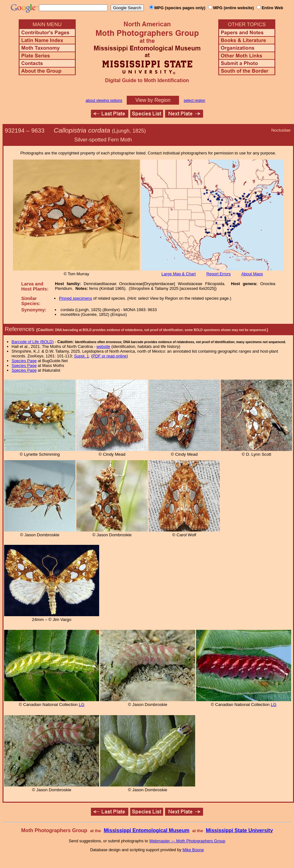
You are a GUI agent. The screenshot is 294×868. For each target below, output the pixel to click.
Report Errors (218, 274)
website (103, 346)
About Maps (252, 274)
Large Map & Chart (179, 274)
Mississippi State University (240, 830)
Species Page (24, 361)
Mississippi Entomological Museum (146, 830)
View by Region (153, 100)
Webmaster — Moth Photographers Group (187, 841)
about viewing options (104, 101)
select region (195, 101)
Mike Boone (193, 850)
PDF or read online (109, 356)
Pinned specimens (76, 298)
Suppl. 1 (82, 356)
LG (82, 705)
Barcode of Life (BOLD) (33, 342)
